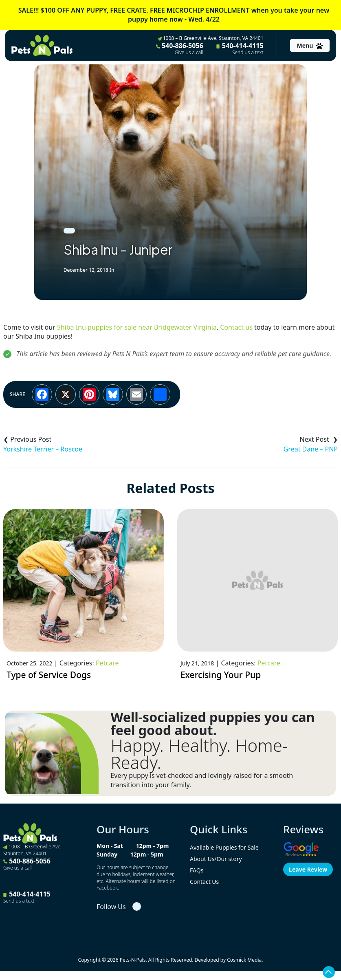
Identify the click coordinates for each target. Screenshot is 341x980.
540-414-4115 (240, 48)
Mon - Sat (110, 846)
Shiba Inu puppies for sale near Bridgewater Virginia (137, 327)
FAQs (197, 870)
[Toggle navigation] (310, 45)
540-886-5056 (180, 48)
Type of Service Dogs (49, 675)
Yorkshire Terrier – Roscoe (43, 449)
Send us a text (248, 53)
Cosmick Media (244, 960)
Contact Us (204, 882)
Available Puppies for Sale (224, 847)
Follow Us (111, 907)
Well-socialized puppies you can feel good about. (212, 724)
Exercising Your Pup (221, 675)
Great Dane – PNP (311, 449)
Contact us (236, 327)
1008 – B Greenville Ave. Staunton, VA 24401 (211, 38)
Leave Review (308, 869)
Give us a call (189, 53)
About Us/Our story (216, 859)
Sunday (107, 854)
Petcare (107, 663)
